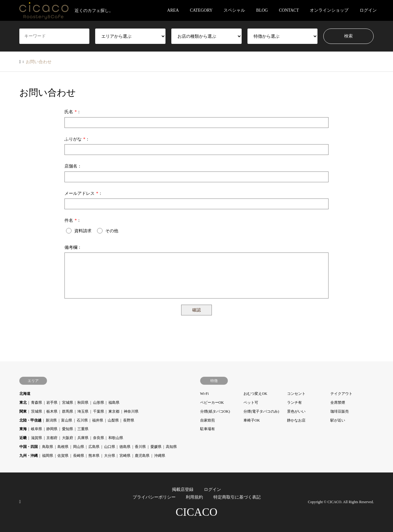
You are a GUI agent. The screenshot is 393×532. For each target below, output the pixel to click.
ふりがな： (77, 139)
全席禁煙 (338, 403)
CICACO (196, 512)
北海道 (25, 394)
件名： (73, 220)
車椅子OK (252, 420)
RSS (21, 502)
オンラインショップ (329, 10)
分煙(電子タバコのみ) (261, 411)
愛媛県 (156, 447)
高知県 (171, 447)
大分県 (110, 456)
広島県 (94, 447)
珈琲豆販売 (340, 411)
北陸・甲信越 (30, 420)
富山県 (67, 420)
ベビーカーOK (212, 403)
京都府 (52, 438)
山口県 (110, 447)
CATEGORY (201, 10)
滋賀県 (37, 438)
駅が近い (338, 420)
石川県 (82, 420)
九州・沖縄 (29, 456)
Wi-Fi (204, 394)
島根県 (63, 447)
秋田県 (83, 403)
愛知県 (68, 429)
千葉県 (99, 411)
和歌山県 (116, 438)
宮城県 (68, 403)
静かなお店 (296, 420)
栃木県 (52, 411)
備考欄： (73, 247)
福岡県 (48, 456)
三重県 (83, 429)
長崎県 (79, 456)
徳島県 (125, 447)
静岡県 (52, 429)
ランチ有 (294, 403)
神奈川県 (131, 411)
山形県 (99, 403)
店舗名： (73, 166)
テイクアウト (341, 394)
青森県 (37, 403)
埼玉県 (83, 411)
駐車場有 (208, 429)
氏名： (73, 112)
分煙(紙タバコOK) (215, 411)
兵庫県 (83, 438)
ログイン (368, 10)
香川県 (140, 447)
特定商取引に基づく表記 (237, 497)
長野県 (129, 420)
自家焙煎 (208, 420)
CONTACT (289, 10)
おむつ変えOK (255, 394)
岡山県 (79, 447)
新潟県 (51, 420)
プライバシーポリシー (154, 497)
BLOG (262, 10)
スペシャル (234, 10)
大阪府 (68, 438)
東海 (23, 429)
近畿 (23, 438)
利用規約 (194, 497)
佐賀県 (63, 456)
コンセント (296, 394)
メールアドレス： (84, 193)
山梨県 (113, 420)
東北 (23, 403)
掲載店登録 (183, 490)
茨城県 (37, 411)
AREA (173, 10)
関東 (23, 411)
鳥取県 (48, 447)
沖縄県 (160, 456)
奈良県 (99, 438)
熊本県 (94, 456)
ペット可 (251, 403)
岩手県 (52, 403)
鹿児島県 (142, 456)
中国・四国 (29, 447)
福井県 (98, 420)
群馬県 (68, 411)
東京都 (114, 411)
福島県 (114, 403)
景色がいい (296, 411)
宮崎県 (125, 456)
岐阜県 (37, 429)
